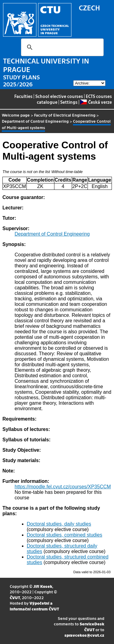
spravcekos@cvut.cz (84, 635)
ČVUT (15, 597)
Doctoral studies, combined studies (64, 535)
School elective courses (59, 96)
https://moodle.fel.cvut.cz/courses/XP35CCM (63, 487)
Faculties (23, 96)
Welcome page (16, 115)
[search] (61, 47)
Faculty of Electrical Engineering (65, 115)
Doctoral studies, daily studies (59, 524)
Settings (69, 102)
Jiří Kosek (43, 586)
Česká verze (96, 102)
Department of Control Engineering (35, 121)
